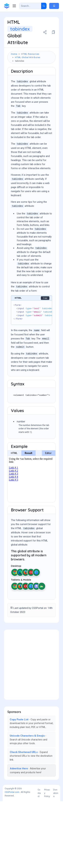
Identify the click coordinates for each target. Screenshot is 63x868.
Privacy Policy (47, 860)
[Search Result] (30, 6)
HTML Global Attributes (28, 57)
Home (14, 54)
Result (28, 520)
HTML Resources (30, 54)
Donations (56, 860)
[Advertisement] (32, 99)
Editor (48, 520)
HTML (14, 520)
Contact (39, 860)
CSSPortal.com (12, 859)
